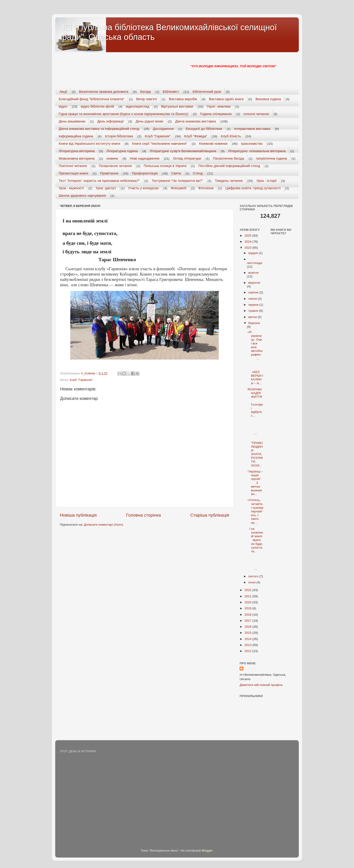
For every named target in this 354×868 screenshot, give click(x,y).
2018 (248, 615)
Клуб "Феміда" (196, 136)
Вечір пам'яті (146, 99)
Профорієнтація (145, 173)
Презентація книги (73, 173)
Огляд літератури (187, 158)
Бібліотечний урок (207, 92)
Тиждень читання (229, 181)
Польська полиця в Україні (165, 166)
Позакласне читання (115, 166)
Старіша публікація (210, 515)
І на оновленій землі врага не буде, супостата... (255, 540)
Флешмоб (179, 188)
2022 (248, 590)
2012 (248, 651)
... (255, 427)
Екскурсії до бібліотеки (204, 129)
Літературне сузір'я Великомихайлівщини (183, 151)
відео (63, 106)
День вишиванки (72, 121)
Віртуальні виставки (177, 106)
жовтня (253, 273)
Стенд (198, 173)
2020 (248, 602)
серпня (254, 292)
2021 (248, 596)
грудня (253, 253)
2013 (248, 645)
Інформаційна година (76, 136)
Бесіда (145, 92)
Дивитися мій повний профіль (261, 685)
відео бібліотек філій (98, 106)
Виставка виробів (183, 99)
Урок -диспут (106, 188)
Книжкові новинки (213, 143)
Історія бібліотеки (119, 136)
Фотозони (206, 188)
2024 (248, 242)
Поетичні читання (73, 166)
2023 (248, 248)
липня (253, 299)
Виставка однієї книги (226, 99)
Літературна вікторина (77, 151)
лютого (254, 576)
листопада (254, 263)
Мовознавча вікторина (77, 158)
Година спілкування (216, 114)
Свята (176, 173)
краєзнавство (252, 143)
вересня (254, 283)
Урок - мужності (71, 188)
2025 (248, 236)
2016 (248, 627)
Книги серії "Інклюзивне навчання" (160, 143)
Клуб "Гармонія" (158, 136)
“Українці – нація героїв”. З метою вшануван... (255, 483)
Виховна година (268, 99)
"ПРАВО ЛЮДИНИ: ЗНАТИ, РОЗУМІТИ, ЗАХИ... (255, 452)
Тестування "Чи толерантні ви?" (177, 181)
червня (254, 305)
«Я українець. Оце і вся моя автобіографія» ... (255, 345)
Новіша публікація (78, 515)
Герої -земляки (219, 106)
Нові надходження (145, 158)
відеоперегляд (138, 106)
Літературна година (122, 151)
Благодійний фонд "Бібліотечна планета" (92, 99)
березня (254, 323)
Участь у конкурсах (143, 188)
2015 (248, 633)
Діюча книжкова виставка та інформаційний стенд (99, 129)
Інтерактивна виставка (252, 129)
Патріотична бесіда (228, 158)
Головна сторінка (144, 515)
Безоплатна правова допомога (104, 92)
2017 (248, 621)
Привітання (109, 173)
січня (252, 582)
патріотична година (271, 158)
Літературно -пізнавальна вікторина (257, 151)
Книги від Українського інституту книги (89, 143)
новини (112, 158)
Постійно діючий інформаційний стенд (229, 166)
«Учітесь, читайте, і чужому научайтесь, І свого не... (255, 511)
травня (254, 311)
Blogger (207, 850)
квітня (253, 317)
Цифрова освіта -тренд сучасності (253, 188)
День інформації (110, 121)
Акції (63, 92)
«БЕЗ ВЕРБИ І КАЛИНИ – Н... (255, 374)
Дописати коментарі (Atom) (103, 525)
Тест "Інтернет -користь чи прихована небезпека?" (99, 181)
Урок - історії (266, 181)
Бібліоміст (171, 92)
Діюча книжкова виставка (195, 121)
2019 (248, 608)
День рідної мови (150, 121)
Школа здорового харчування (82, 195)
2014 (248, 639)
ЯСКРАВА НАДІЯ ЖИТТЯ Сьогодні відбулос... (255, 402)
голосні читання (256, 114)
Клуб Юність (231, 136)
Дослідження (163, 129)
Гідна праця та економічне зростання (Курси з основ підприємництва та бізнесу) (123, 114)
